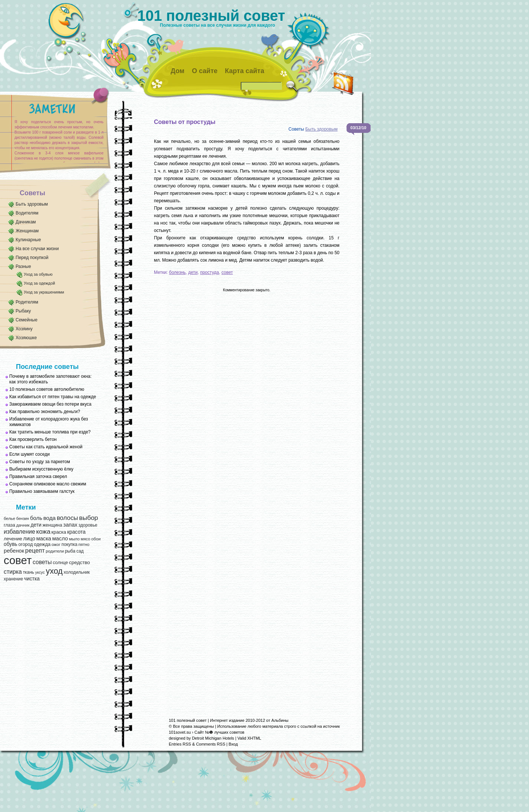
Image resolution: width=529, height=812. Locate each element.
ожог (56, 544)
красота (76, 532)
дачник (23, 525)
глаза (9, 525)
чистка (32, 579)
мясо (85, 539)
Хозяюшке (26, 338)
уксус (40, 572)
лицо (29, 538)
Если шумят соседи (29, 454)
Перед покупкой (32, 258)
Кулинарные (28, 240)
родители (55, 551)
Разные (23, 266)
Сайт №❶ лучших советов (219, 732)
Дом (178, 71)
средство (79, 562)
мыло (74, 539)
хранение (13, 579)
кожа (43, 531)
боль (36, 518)
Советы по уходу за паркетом (40, 462)
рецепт (35, 550)
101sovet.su (180, 732)
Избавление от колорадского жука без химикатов (49, 422)
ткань (29, 572)
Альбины (280, 720)
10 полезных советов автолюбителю (47, 389)
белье (9, 518)
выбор (88, 518)
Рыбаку (23, 311)
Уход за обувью (38, 274)
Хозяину (24, 329)
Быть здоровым (32, 204)
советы (42, 562)
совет (18, 560)
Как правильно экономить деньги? (45, 412)
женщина (52, 525)
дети (36, 525)
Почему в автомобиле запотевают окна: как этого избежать (50, 379)
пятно (84, 544)
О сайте (205, 71)
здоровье (88, 525)
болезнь (178, 272)
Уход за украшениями (44, 292)
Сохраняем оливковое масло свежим (48, 484)
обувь (11, 544)
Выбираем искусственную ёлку (41, 469)
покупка (70, 544)
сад (80, 551)
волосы (68, 518)
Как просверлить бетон (33, 439)
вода (50, 518)
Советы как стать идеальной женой (46, 447)
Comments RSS (211, 744)
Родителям (27, 302)
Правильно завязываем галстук (42, 491)
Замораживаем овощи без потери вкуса (50, 404)
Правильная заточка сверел (38, 477)
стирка (13, 572)
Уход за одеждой (39, 283)
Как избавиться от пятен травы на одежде (53, 397)
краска (59, 532)
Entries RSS (180, 744)
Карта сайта (244, 71)
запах (70, 525)
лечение (13, 539)
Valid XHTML (249, 738)
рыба (70, 551)
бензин (23, 518)
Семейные (27, 320)
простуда (209, 272)
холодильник (77, 572)
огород (25, 544)
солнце (60, 563)
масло (60, 538)
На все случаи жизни (37, 249)
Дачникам (26, 222)
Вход (233, 744)
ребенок (14, 551)
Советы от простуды (185, 122)
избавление (19, 532)
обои (96, 539)
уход (54, 571)
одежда (42, 544)
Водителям (27, 213)
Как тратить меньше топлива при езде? (50, 432)
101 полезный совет (211, 16)
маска (44, 538)
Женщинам (27, 231)
